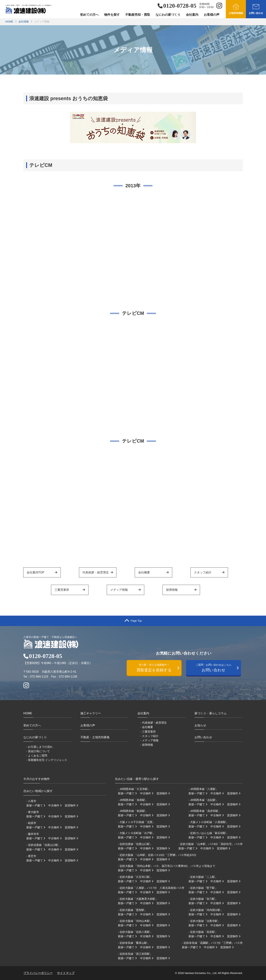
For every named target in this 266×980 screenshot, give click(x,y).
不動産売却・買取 (138, 15)
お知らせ (200, 725)
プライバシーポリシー (38, 973)
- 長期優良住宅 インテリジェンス (47, 760)
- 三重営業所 (148, 732)
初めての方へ (89, 15)
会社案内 (192, 15)
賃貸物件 (73, 805)
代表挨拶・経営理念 (98, 572)
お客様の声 (212, 15)
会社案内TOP (42, 572)
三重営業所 (70, 590)
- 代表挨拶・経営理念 (154, 723)
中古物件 (56, 805)
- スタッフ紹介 (149, 736)
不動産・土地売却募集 (95, 737)
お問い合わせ (215, 667)
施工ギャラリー (91, 713)
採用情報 (181, 590)
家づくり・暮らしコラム (211, 713)
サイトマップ (66, 973)
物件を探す (112, 15)
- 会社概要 (147, 727)
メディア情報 (126, 590)
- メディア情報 (149, 740)
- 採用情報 (147, 745)
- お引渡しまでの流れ (39, 747)
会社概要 (153, 572)
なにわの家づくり (168, 15)
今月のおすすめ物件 (37, 779)
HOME (9, 22)
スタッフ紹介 (209, 572)
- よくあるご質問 (37, 756)
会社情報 (24, 22)
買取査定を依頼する (156, 667)
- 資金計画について (38, 751)
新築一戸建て (37, 805)
